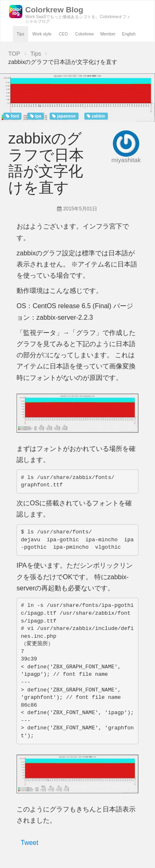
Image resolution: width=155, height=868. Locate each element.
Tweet (30, 843)
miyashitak (126, 160)
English (129, 34)
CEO (63, 34)
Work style (42, 34)
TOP (14, 54)
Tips (20, 34)
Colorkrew (85, 34)
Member (108, 34)
